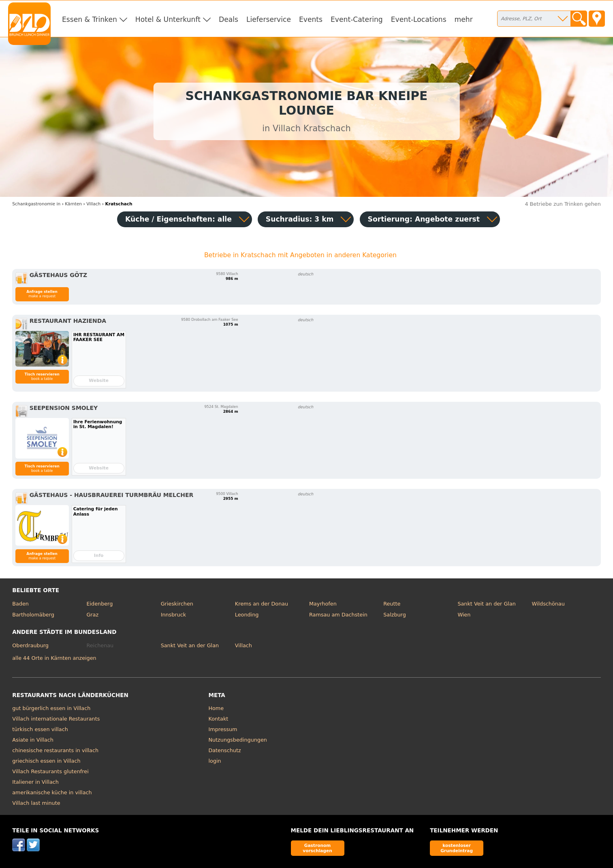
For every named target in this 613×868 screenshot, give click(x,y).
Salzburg (395, 615)
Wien (464, 615)
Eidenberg (99, 604)
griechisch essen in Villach (46, 761)
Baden (20, 604)
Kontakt (218, 719)
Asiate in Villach (33, 740)
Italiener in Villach (35, 782)
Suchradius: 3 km (300, 219)
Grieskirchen (177, 604)
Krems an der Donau (262, 604)
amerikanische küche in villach (52, 792)
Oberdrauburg (30, 645)
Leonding (247, 615)
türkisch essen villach (40, 729)
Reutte (392, 604)
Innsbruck (174, 615)
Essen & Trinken (90, 19)
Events (311, 19)
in (36, 204)
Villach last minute (36, 803)
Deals (229, 19)
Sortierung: (424, 219)
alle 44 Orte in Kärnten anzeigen (54, 658)
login (215, 761)
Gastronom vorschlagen (317, 848)
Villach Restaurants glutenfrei (50, 771)
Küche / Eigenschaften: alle (178, 219)
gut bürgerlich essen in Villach (51, 708)
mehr (464, 19)
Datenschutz (224, 750)
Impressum (223, 729)
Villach (243, 645)
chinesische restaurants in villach (55, 750)
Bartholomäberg (33, 615)
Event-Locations (419, 19)
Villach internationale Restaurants (56, 719)
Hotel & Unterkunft (168, 19)
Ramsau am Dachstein (338, 615)
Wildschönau (548, 604)
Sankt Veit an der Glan (486, 604)
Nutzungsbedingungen (238, 740)
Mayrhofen (323, 604)
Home (216, 708)
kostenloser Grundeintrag (457, 848)
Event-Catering (357, 19)
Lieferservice (269, 19)
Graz (92, 615)
